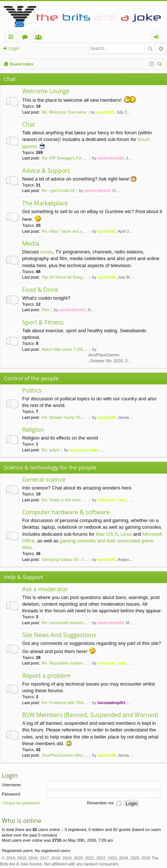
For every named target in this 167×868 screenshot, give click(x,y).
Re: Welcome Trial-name (64, 112)
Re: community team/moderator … (73, 623)
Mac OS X (107, 534)
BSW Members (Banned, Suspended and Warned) (90, 715)
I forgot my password (21, 803)
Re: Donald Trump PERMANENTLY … (76, 417)
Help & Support (23, 577)
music (47, 252)
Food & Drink (40, 290)
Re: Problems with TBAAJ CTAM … (74, 703)
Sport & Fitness (43, 323)
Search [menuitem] (160, 65)
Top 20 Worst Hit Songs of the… (71, 277)
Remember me (104, 804)
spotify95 (105, 112)
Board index (22, 64)
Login (14, 48)
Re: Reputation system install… (70, 663)
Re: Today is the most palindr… (70, 500)
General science (44, 480)
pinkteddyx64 (110, 158)
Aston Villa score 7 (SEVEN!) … (71, 349)
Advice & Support (46, 171)
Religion (33, 430)
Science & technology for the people (50, 467)
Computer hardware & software (66, 512)
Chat (10, 79)
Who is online (22, 820)
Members (40, 38)
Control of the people (31, 378)
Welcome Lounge (46, 91)
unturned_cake (84, 450)
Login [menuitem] (158, 38)
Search (150, 48)
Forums (26, 38)
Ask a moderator (45, 589)
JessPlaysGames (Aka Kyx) (67, 755)
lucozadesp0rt (111, 703)
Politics (32, 391)
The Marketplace (45, 203)
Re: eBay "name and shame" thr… (73, 231)
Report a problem (46, 676)
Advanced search (161, 48)
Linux (126, 534)
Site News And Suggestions (59, 635)
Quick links (12, 38)
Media (31, 244)
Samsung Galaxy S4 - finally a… (71, 559)
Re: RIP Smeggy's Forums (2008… (74, 158)
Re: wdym (51, 450)
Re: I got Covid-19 (58, 191)
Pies (46, 310)
